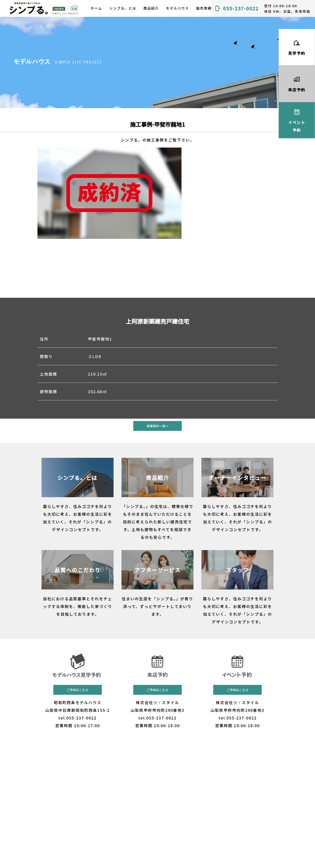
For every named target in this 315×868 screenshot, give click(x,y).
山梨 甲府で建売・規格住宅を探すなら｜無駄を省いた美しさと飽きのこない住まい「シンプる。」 (44, 8)
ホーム (96, 8)
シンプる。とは (123, 8)
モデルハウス (177, 8)
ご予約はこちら (77, 690)
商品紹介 (151, 8)
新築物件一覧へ (158, 426)
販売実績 (204, 8)
